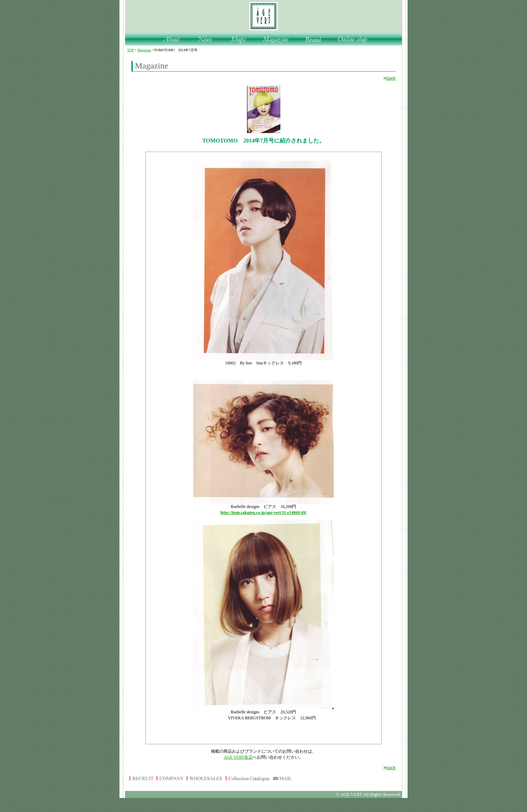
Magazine (144, 50)
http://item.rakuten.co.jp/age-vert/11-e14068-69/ (264, 513)
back (391, 78)
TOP (130, 50)
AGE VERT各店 (238, 757)
